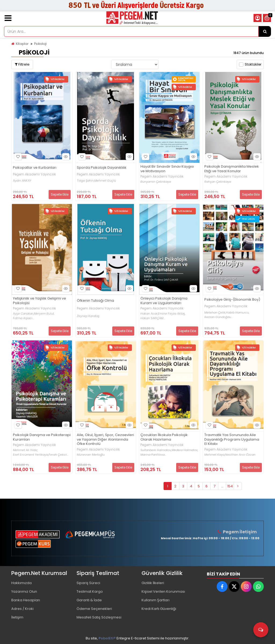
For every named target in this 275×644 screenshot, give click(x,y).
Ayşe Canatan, (23, 314)
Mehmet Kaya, (215, 455)
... (222, 486)
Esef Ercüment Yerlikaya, (31, 455)
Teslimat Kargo (90, 591)
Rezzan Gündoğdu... (218, 317)
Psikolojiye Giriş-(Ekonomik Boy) (232, 300)
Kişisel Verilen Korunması (163, 591)
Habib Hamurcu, (238, 313)
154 (230, 486)
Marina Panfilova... (153, 455)
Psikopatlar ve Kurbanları (35, 168)
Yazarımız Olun (24, 591)
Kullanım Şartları (155, 600)
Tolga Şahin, (86, 181)
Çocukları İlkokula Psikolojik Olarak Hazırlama (164, 437)
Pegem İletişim (240, 532)
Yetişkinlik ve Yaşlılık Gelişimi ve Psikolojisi (39, 301)
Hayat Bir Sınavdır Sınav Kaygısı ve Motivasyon (167, 169)
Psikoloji (40, 44)
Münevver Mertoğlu (91, 455)
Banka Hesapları (26, 600)
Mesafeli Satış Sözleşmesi (99, 617)
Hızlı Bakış (65, 156)
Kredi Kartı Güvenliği (159, 609)
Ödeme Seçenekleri (94, 609)
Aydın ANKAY (22, 181)
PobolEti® (107, 638)
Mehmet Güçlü (105, 181)
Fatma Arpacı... (23, 318)
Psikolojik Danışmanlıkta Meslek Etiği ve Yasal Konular (232, 169)
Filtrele (22, 64)
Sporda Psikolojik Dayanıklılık (102, 168)
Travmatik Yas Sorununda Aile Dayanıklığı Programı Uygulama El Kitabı (232, 440)
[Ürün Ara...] (265, 31)
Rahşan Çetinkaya (218, 182)
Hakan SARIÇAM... (153, 318)
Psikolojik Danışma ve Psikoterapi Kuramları (42, 437)
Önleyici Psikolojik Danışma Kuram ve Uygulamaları (164, 301)
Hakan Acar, (149, 314)
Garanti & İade (89, 600)
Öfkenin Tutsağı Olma (95, 301)
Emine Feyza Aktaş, (172, 314)
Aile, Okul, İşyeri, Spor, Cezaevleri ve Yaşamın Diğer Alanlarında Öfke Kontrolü (105, 440)
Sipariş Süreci (88, 583)
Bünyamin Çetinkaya (156, 182)
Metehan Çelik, (215, 313)
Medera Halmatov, (185, 450)
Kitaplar (22, 44)
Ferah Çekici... (59, 455)
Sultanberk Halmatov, (156, 450)
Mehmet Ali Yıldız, (25, 450)
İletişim (17, 617)
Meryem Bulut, (44, 314)
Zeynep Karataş (88, 316)
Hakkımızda (21, 583)
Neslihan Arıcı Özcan (240, 455)
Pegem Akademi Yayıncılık (34, 174)
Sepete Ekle (60, 194)
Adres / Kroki (22, 609)
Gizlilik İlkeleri (153, 583)
